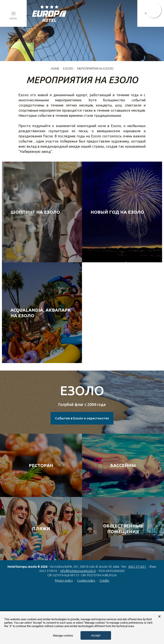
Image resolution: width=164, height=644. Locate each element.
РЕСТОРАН (41, 465)
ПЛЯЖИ (41, 528)
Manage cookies (63, 636)
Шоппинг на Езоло (35, 212)
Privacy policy (64, 581)
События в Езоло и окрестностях (82, 418)
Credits (104, 581)
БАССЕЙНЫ (123, 465)
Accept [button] (96, 635)
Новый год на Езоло (117, 212)
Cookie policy (86, 581)
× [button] (159, 617)
